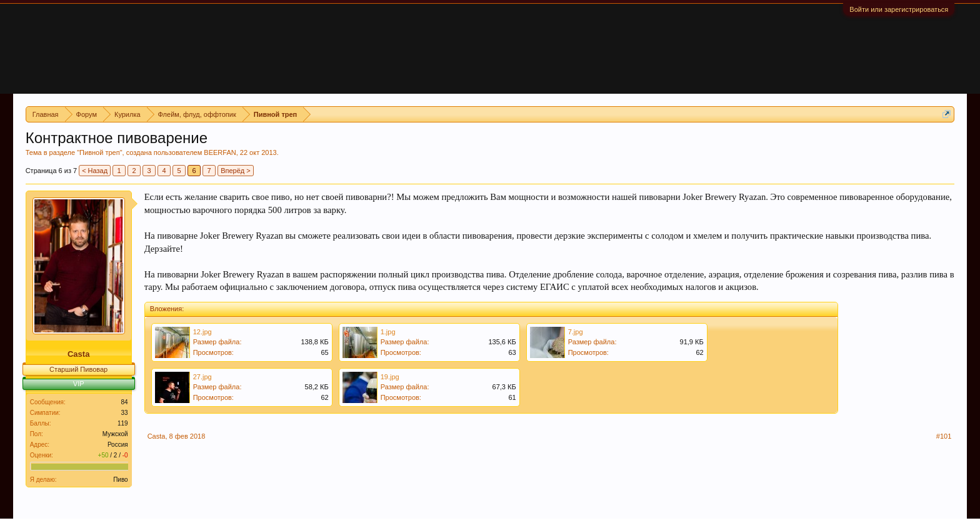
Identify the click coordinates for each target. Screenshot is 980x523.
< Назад (95, 171)
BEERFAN (220, 152)
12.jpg (202, 332)
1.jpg (388, 332)
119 (123, 423)
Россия (118, 445)
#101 (944, 436)
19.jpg (390, 377)
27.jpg (202, 377)
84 (125, 402)
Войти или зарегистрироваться (899, 9)
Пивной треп (100, 152)
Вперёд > (236, 171)
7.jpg (576, 332)
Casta (78, 354)
